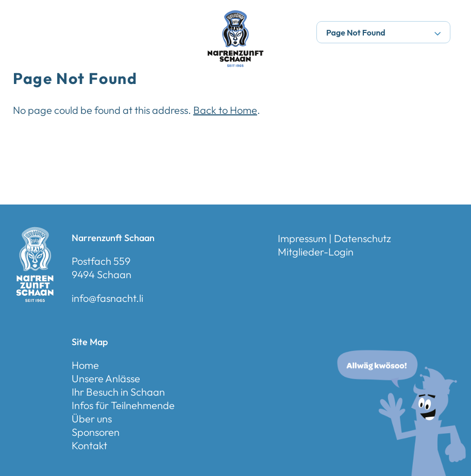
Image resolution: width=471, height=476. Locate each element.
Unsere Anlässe (106, 378)
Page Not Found (383, 32)
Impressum (302, 238)
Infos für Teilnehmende (123, 405)
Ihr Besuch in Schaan (118, 392)
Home (85, 365)
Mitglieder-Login (316, 252)
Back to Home (225, 110)
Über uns (92, 419)
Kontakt (89, 445)
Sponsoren (96, 432)
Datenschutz (363, 238)
